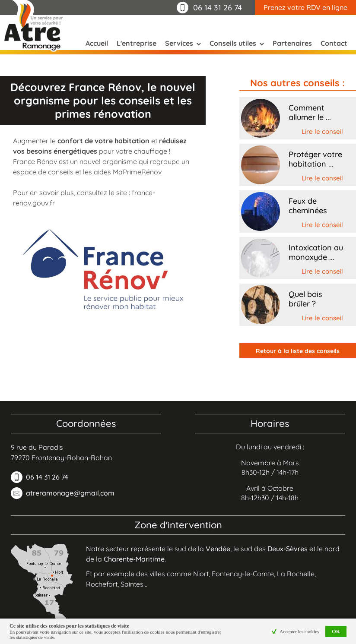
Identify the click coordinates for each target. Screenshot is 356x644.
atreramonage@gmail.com (70, 493)
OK (336, 631)
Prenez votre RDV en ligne (305, 7)
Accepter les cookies (299, 631)
